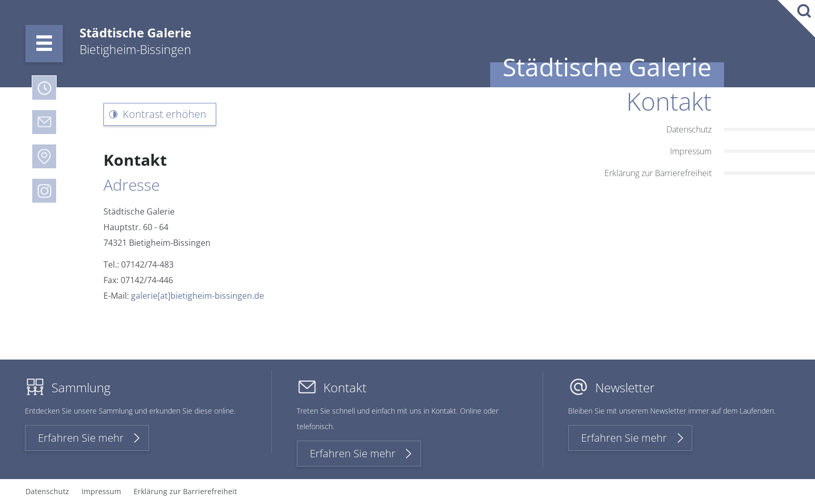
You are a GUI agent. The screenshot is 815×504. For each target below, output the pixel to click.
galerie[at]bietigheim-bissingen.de (198, 296)
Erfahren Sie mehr (81, 438)
